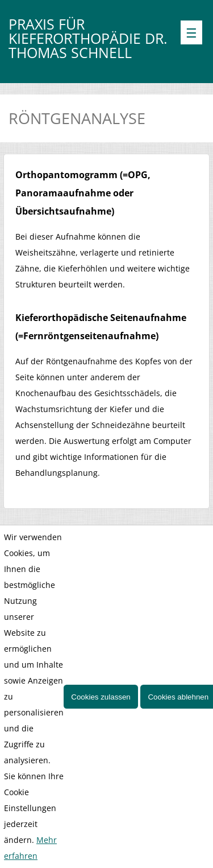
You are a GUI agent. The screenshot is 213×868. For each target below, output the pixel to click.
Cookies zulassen (101, 697)
